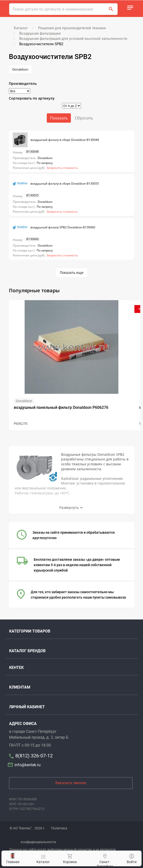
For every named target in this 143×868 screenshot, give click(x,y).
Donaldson (20, 69)
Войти (132, 859)
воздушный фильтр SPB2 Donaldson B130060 (54, 227)
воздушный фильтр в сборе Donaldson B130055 (56, 184)
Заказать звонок (71, 783)
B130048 (32, 152)
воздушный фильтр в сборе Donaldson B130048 (56, 140)
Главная (13, 858)
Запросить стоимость (62, 168)
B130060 (32, 239)
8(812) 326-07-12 (34, 756)
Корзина (70, 859)
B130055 (32, 195)
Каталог (43, 859)
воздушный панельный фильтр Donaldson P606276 (61, 407)
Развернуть (69, 508)
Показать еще (72, 272)
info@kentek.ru (25, 765)
